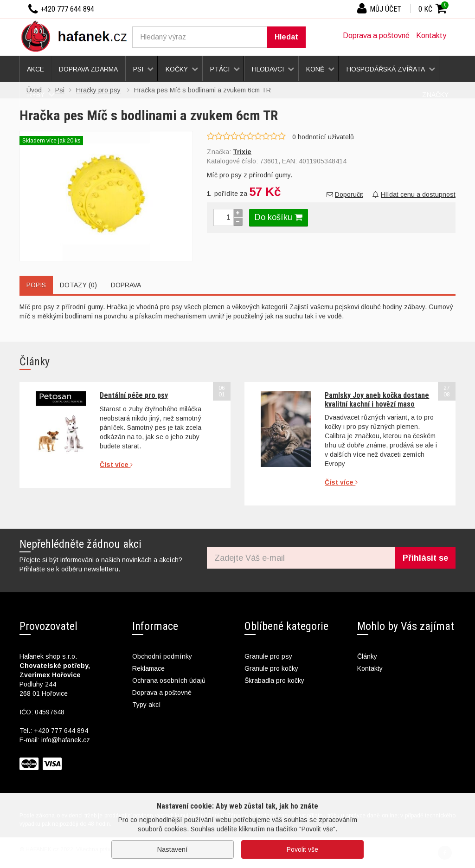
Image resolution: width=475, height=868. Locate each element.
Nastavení (173, 849)
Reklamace (148, 668)
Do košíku (279, 217)
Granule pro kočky (271, 668)
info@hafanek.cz (66, 740)
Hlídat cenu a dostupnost (414, 194)
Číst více (116, 465)
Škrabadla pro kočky (274, 680)
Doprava (126, 285)
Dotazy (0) (78, 285)
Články (367, 656)
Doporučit (345, 194)
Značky (435, 95)
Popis (36, 285)
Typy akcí (147, 705)
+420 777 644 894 (61, 731)
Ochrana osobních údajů (169, 680)
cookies (176, 829)
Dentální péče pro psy (134, 395)
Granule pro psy (268, 656)
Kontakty (431, 36)
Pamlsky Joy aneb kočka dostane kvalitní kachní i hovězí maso (377, 399)
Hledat (286, 37)
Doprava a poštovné (376, 36)
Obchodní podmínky (162, 656)
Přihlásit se (425, 558)
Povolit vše (302, 849)
